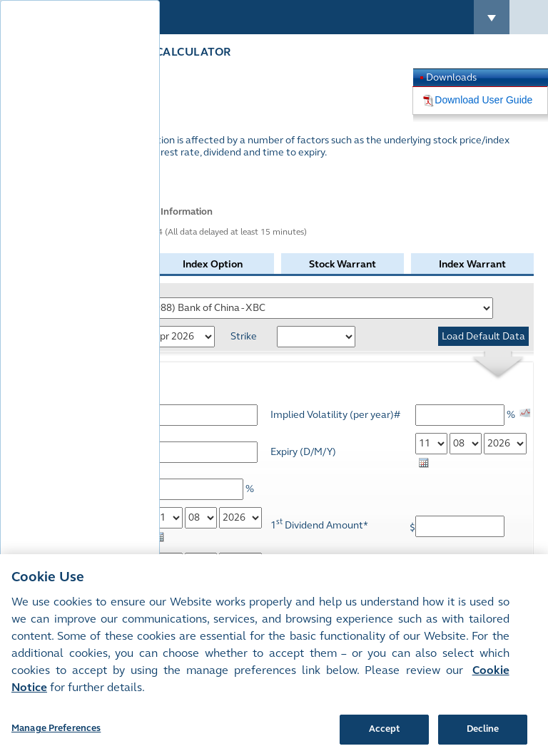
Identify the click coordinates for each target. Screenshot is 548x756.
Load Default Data (483, 336)
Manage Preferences (56, 728)
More (51, 177)
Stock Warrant (342, 264)
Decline (483, 729)
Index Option (213, 264)
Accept (385, 729)
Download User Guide (483, 100)
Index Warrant (472, 264)
